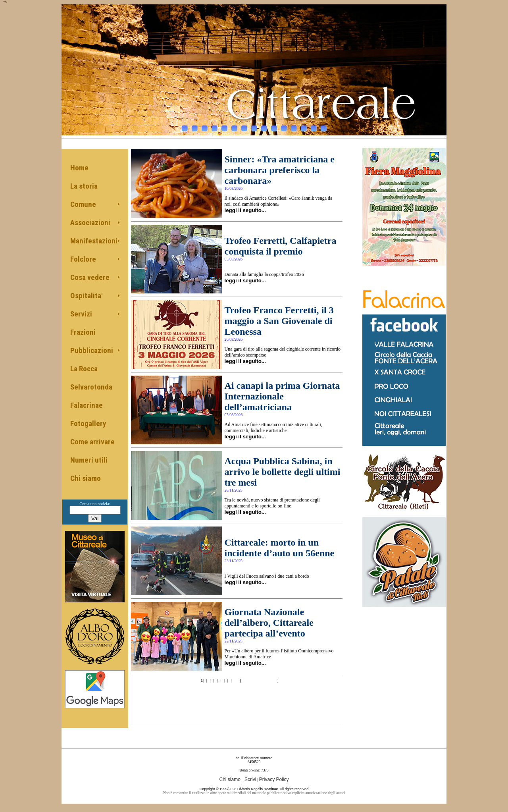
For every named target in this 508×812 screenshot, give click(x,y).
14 (314, 126)
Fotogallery (88, 423)
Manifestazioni (94, 241)
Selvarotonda (91, 387)
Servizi (81, 314)
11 (284, 126)
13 (304, 126)
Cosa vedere (90, 277)
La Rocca (84, 369)
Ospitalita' (86, 296)
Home (79, 168)
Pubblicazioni (92, 350)
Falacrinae (87, 405)
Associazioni (90, 223)
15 (324, 126)
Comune (83, 204)
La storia (84, 186)
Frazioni (83, 332)
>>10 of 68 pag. (259, 680)
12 (294, 126)
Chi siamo (86, 478)
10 (274, 126)
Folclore (83, 259)
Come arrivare (92, 442)
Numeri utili (89, 460)
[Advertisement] (237, 699)
